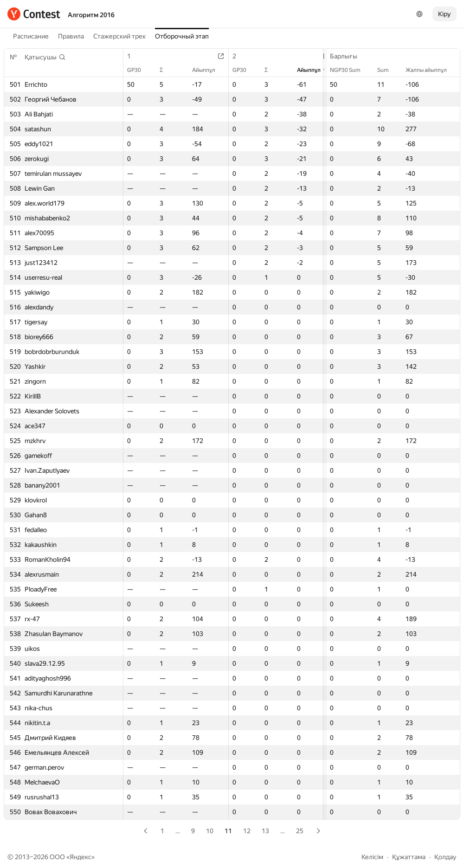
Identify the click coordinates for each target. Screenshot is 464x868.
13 (265, 831)
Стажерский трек (119, 36)
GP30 (139, 70)
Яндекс (81, 857)
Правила (71, 36)
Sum (388, 70)
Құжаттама (409, 857)
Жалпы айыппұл (431, 70)
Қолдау (445, 857)
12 (247, 831)
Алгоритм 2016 (91, 15)
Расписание (31, 36)
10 (210, 831)
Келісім (372, 857)
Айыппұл (208, 70)
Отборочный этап (182, 36)
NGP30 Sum (350, 70)
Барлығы (348, 56)
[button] (45, 57)
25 (300, 831)
